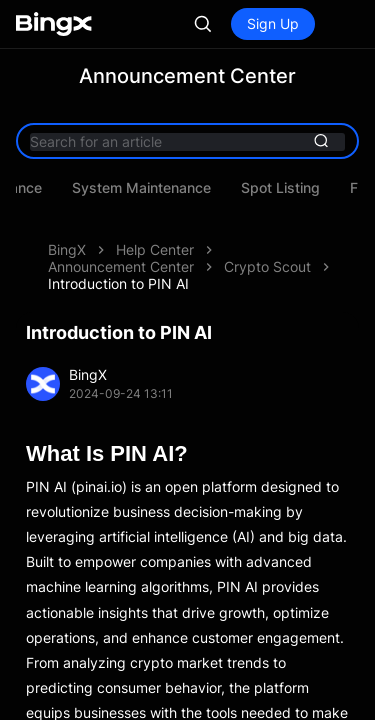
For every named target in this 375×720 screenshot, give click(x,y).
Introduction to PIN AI (118, 283)
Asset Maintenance (205, 188)
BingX (67, 249)
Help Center (155, 249)
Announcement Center (121, 266)
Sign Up (273, 23)
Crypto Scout (267, 266)
